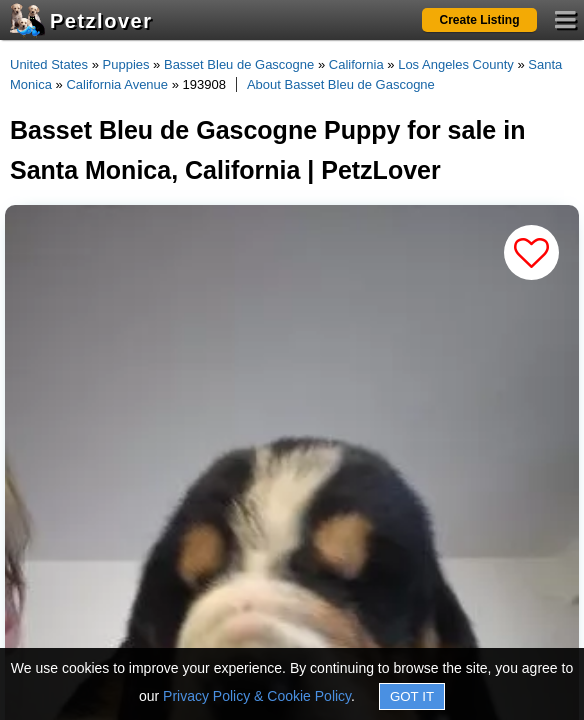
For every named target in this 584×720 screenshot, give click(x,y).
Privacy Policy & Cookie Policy (257, 696)
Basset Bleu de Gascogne (239, 64)
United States (49, 64)
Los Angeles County (456, 64)
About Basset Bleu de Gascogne (341, 84)
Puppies (126, 64)
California (356, 64)
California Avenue (117, 84)
